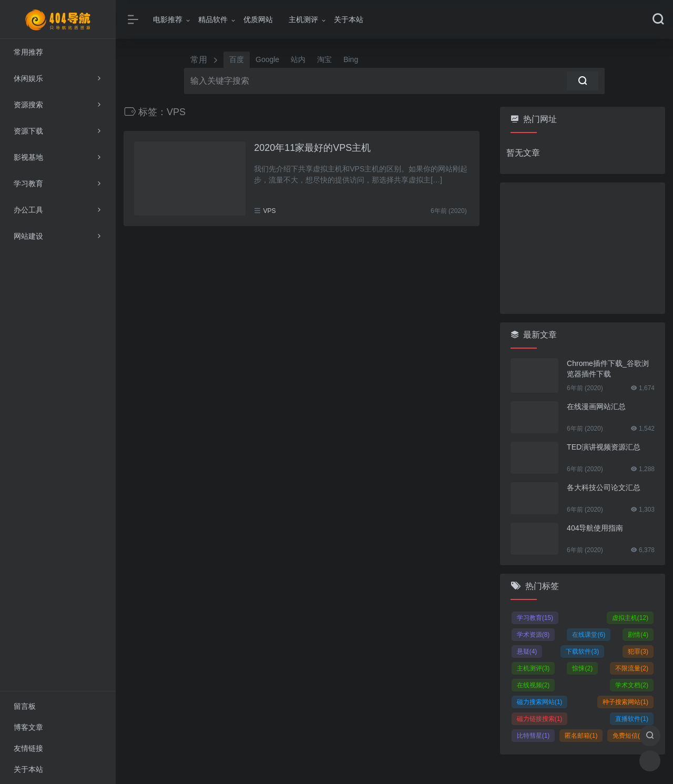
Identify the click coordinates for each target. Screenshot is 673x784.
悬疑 (527, 651)
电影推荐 (168, 19)
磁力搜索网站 (540, 702)
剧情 (638, 635)
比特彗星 (533, 736)
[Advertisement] (583, 248)
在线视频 (533, 685)
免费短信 (629, 736)
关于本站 (349, 19)
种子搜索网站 (625, 702)
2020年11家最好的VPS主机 (312, 148)
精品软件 (213, 19)
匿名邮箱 (581, 736)
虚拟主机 (630, 618)
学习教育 (535, 618)
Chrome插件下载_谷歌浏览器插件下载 (608, 369)
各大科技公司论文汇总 (604, 487)
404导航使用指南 (595, 528)
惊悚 (582, 668)
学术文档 (632, 685)
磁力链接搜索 (540, 719)
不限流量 (632, 668)
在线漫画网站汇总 (596, 406)
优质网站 (258, 19)
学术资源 (533, 635)
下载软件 (582, 651)
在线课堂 (589, 635)
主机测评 (303, 19)
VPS (270, 211)
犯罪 (638, 651)
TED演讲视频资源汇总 (604, 447)
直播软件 (632, 719)
